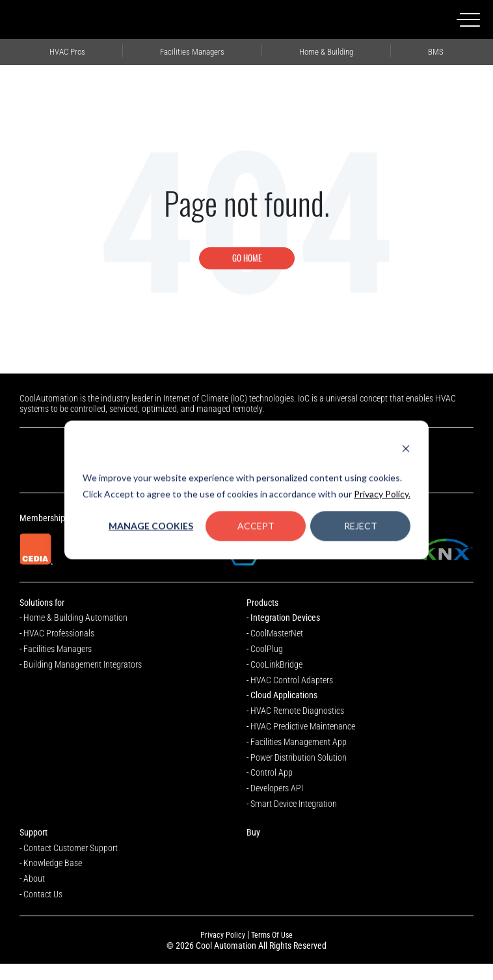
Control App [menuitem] (272, 772)
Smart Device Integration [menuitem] (294, 804)
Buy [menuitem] (253, 832)
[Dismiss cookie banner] (406, 450)
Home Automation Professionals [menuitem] (326, 51)
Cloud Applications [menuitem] (284, 695)
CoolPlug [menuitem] (267, 649)
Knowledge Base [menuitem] (53, 863)
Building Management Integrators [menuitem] (436, 51)
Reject (361, 525)
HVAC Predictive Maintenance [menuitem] (303, 726)
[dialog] (246, 490)
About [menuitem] (34, 878)
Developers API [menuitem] (277, 788)
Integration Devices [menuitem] (285, 618)
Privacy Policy (223, 935)
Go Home (247, 258)
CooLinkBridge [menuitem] (276, 664)
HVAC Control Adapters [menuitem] (292, 680)
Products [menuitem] (262, 603)
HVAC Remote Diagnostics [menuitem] (297, 711)
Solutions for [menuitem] (42, 603)
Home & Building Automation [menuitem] (75, 618)
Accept (256, 525)
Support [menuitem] (33, 832)
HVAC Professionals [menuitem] (68, 51)
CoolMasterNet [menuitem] (277, 633)
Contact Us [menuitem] (43, 894)
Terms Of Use (272, 935)
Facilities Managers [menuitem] (193, 51)
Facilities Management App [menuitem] (299, 742)
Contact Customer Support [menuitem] (71, 848)
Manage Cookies (151, 525)
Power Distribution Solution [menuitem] (299, 757)
